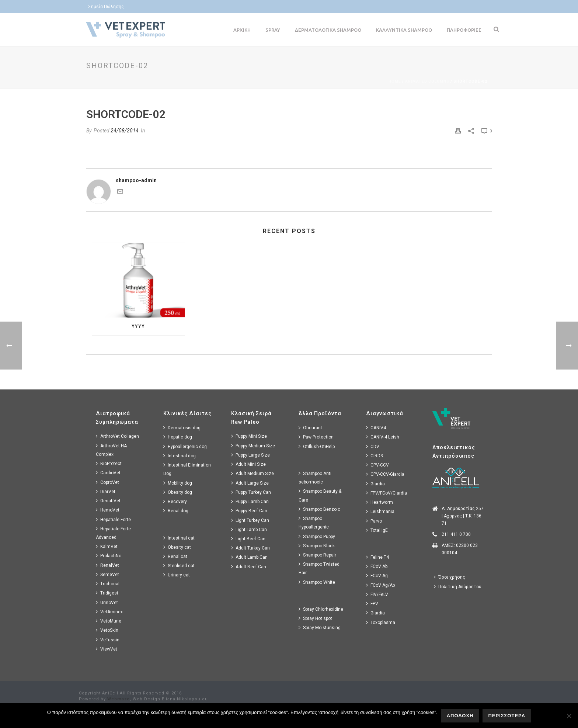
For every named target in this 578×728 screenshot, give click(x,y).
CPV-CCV (377, 465)
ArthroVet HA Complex (111, 450)
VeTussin (108, 640)
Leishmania (380, 511)
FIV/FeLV (377, 594)
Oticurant (310, 428)
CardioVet (108, 473)
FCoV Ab (377, 566)
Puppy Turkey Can (251, 492)
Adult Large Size (250, 483)
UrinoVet (107, 602)
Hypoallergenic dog (185, 446)
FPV (372, 604)
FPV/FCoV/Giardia (387, 493)
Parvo (374, 521)
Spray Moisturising (320, 628)
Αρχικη (242, 30)
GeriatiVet (108, 501)
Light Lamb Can (249, 529)
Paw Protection (316, 437)
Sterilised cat (179, 566)
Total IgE (377, 530)
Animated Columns (427, 81)
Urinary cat (177, 575)
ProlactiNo (109, 556)
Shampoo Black (317, 546)
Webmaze (119, 699)
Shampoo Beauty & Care (320, 495)
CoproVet (107, 482)
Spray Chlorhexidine (321, 609)
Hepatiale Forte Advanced (113, 533)
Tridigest (107, 593)
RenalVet (107, 565)
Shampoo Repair (317, 555)
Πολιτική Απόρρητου (458, 587)
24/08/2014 (125, 131)
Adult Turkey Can (250, 548)
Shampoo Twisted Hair (319, 568)
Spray (273, 30)
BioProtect (109, 463)
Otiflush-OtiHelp (317, 446)
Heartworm (379, 502)
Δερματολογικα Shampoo (328, 30)
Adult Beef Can (249, 567)
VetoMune (109, 621)
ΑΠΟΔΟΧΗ (460, 716)
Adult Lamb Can (249, 557)
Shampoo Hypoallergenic (314, 523)
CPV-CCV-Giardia (385, 474)
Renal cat (175, 556)
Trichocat (108, 584)
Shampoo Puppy (317, 536)
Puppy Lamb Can (250, 501)
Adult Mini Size (248, 464)
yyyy (138, 326)
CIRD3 (375, 456)
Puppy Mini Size (249, 436)
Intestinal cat (179, 538)
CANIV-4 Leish (383, 437)
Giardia (375, 484)
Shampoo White (317, 582)
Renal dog (176, 511)
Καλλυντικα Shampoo (404, 30)
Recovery (175, 501)
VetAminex (109, 612)
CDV (373, 446)
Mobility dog (178, 483)
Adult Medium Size (253, 473)
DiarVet (106, 491)
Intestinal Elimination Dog (187, 469)
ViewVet (107, 649)
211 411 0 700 (456, 534)
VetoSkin (107, 630)
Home (395, 81)
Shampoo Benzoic (319, 509)
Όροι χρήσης (450, 577)
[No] (569, 716)
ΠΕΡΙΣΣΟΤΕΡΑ (507, 716)
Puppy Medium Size (253, 446)
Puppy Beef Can (249, 511)
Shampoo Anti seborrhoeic (315, 478)
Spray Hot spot (315, 618)
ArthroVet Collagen (117, 436)
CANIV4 (376, 428)
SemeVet (107, 574)
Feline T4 (377, 557)
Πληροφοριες (464, 30)
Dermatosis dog (182, 428)
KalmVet (107, 546)
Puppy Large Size (250, 455)
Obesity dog (178, 492)
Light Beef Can (248, 539)
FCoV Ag (377, 576)
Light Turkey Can (250, 520)
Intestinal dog (180, 456)
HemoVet (108, 510)
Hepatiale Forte (113, 519)
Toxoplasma (381, 622)
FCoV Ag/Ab (380, 585)
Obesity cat (177, 547)
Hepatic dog (178, 437)
